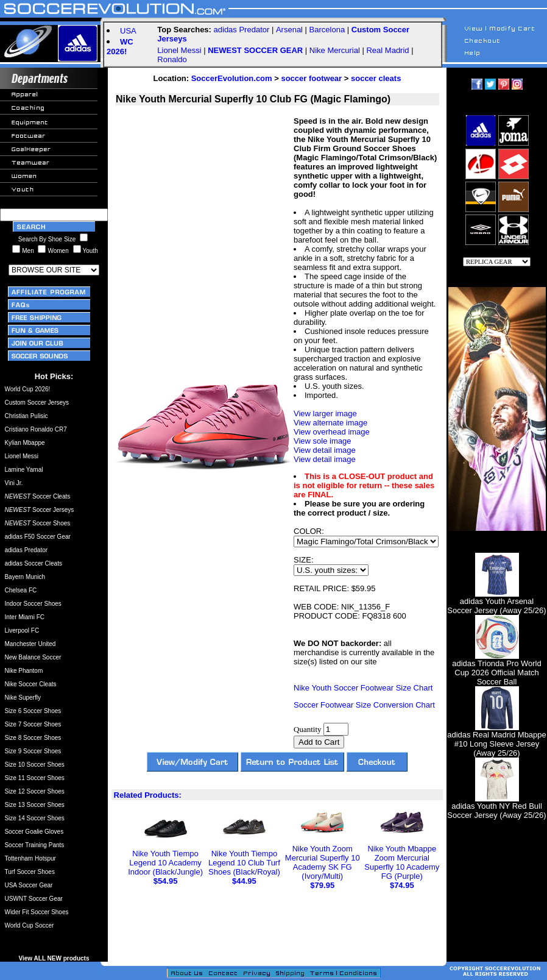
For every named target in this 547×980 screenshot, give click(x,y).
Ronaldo (172, 59)
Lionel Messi (179, 50)
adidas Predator (242, 30)
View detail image (325, 450)
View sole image (322, 441)
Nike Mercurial (335, 50)
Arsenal (289, 30)
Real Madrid (387, 50)
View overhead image (332, 432)
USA (128, 31)
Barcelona (327, 30)
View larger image (325, 414)
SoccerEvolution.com (232, 78)
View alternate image (330, 423)
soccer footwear (311, 78)
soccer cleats (376, 78)
